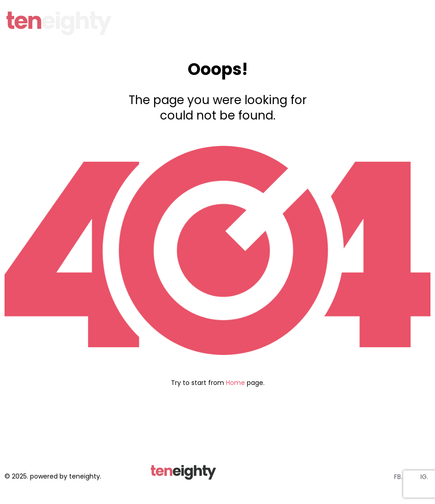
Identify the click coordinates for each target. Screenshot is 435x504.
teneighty (85, 476)
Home (235, 383)
